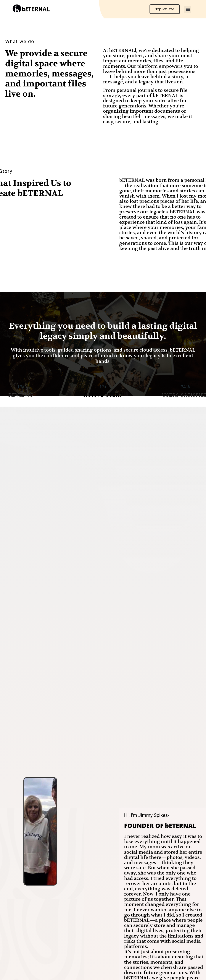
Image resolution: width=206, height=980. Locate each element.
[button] (188, 9)
